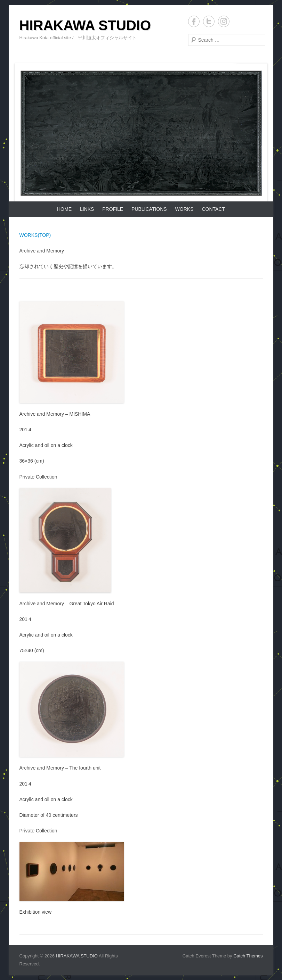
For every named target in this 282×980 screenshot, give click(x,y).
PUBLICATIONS (149, 209)
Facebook (194, 21)
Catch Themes (248, 956)
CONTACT (213, 209)
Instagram (224, 21)
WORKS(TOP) (35, 235)
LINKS (87, 209)
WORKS (184, 209)
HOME (64, 209)
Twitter (209, 21)
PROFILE (113, 209)
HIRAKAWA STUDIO (85, 25)
